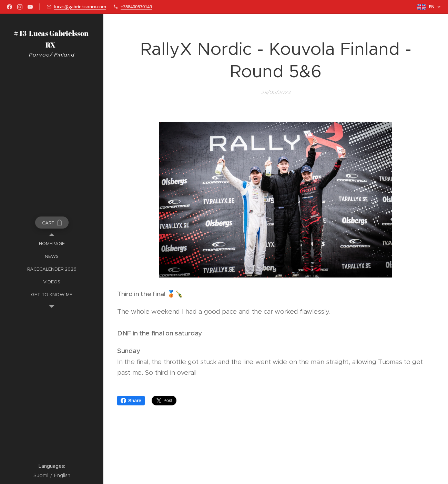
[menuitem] (52, 244)
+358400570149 (136, 7)
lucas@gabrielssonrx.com (80, 7)
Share (131, 401)
